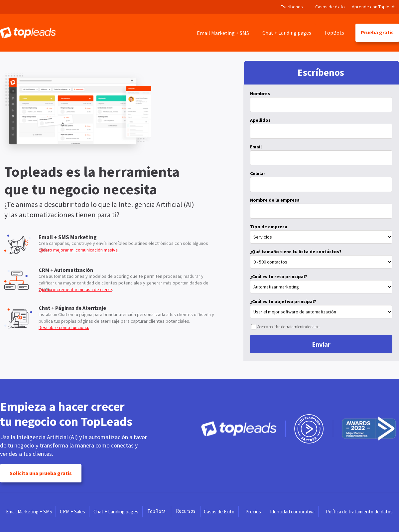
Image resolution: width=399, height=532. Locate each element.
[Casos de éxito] (330, 7)
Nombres (260, 93)
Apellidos (260, 120)
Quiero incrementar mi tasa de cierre (75, 289)
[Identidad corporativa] (292, 512)
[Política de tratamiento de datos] (359, 512)
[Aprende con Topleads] (374, 7)
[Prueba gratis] (377, 33)
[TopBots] (334, 33)
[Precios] (253, 512)
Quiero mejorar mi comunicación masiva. (79, 250)
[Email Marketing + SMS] (223, 33)
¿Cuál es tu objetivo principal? (283, 301)
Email (256, 147)
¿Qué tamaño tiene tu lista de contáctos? (296, 252)
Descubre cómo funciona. (64, 327)
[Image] (28, 33)
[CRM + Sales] (72, 512)
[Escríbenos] (292, 7)
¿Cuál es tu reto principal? (279, 276)
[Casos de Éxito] (219, 512)
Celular (258, 173)
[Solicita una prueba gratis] (41, 473)
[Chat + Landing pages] (287, 32)
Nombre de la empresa (275, 200)
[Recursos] (186, 511)
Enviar (321, 344)
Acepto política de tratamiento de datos (288, 327)
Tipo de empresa (269, 227)
